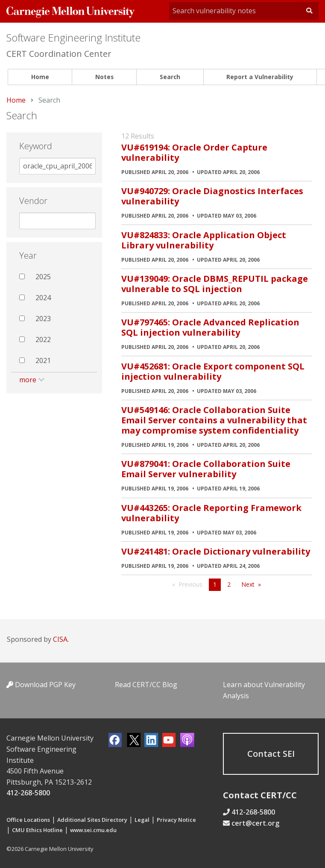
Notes (104, 77)
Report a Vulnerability (260, 77)
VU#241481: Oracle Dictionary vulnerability (216, 551)
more (28, 380)
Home (40, 77)
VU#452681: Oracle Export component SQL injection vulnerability (213, 371)
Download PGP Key (41, 685)
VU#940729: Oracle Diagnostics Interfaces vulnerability (212, 196)
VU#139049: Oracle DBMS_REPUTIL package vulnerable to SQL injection (215, 284)
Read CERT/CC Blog (146, 685)
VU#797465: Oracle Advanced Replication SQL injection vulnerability (210, 327)
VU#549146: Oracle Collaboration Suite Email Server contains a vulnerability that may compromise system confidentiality (214, 420)
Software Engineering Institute (73, 37)
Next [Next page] (248, 584)
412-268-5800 (28, 793)
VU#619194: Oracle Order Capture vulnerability (194, 152)
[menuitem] (40, 77)
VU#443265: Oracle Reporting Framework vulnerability (211, 513)
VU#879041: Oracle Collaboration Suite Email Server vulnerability (206, 469)
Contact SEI (271, 754)
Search (170, 77)
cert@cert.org (255, 823)
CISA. (61, 639)
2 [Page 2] (229, 584)
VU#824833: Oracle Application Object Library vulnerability (204, 240)
